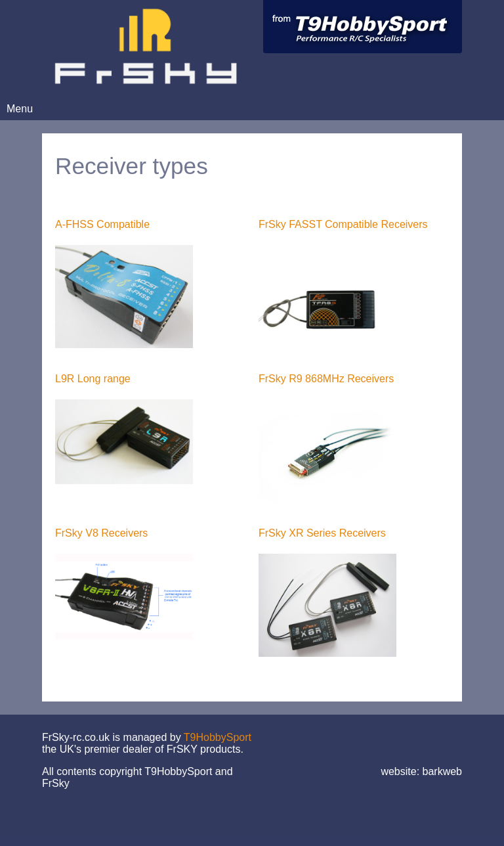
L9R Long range (93, 379)
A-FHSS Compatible (102, 224)
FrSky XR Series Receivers (322, 533)
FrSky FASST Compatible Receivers (343, 224)
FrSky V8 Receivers (101, 533)
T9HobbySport (218, 737)
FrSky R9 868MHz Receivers (326, 379)
